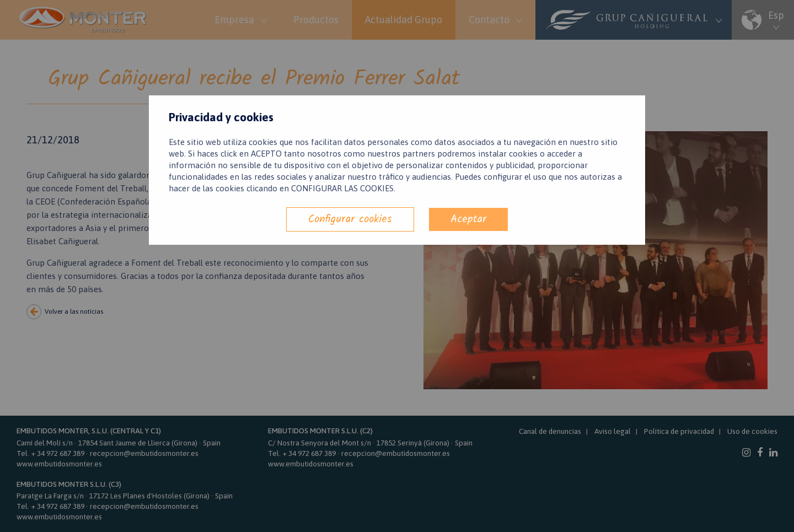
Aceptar (468, 219)
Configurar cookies (350, 219)
